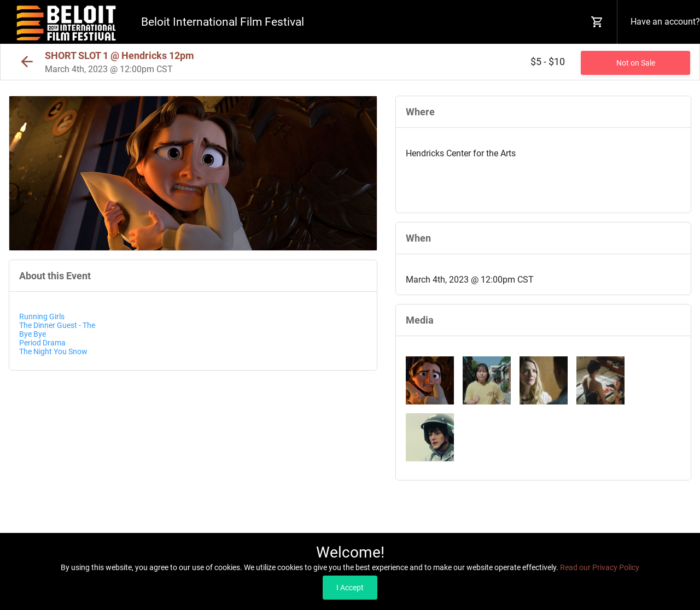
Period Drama (42, 343)
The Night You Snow (53, 351)
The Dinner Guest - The (57, 325)
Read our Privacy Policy (600, 567)
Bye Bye (33, 334)
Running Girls (42, 316)
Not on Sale (636, 63)
